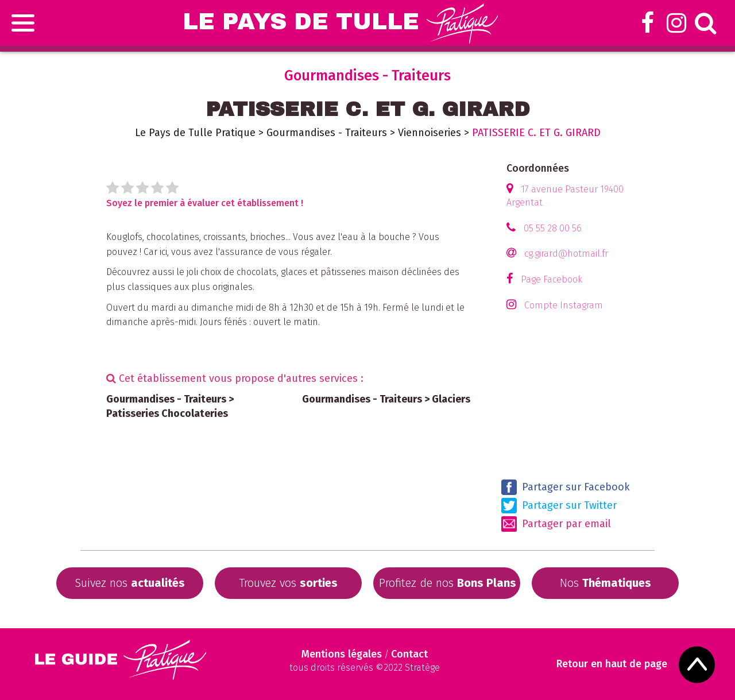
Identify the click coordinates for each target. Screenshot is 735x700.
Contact (409, 654)
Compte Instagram (564, 305)
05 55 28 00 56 (553, 228)
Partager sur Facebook (566, 487)
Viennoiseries (430, 133)
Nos (606, 583)
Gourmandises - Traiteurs (327, 133)
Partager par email (556, 524)
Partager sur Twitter (559, 506)
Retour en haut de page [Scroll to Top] (612, 664)
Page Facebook (552, 279)
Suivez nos (130, 583)
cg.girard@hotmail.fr (566, 254)
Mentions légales (342, 654)
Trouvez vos (288, 583)
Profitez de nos (448, 583)
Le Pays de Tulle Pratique (195, 133)
